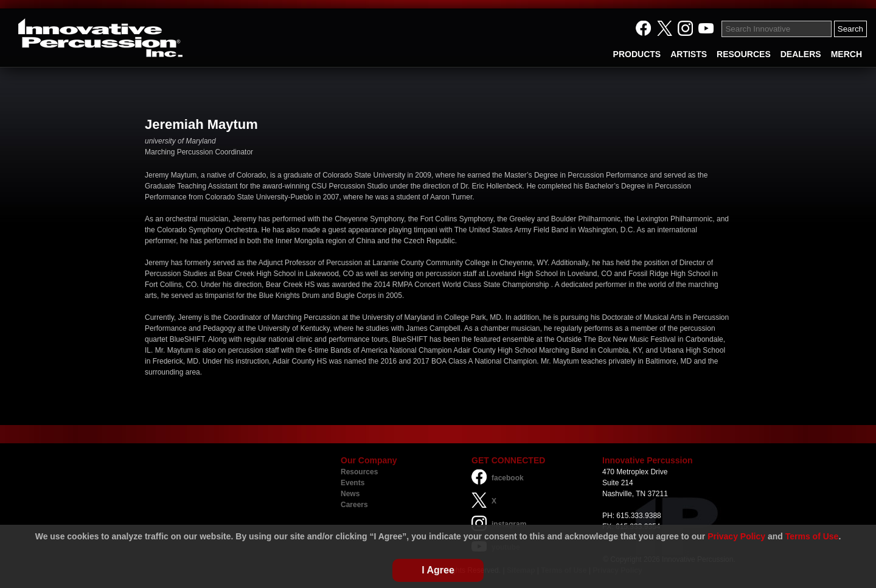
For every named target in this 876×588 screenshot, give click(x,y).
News (350, 494)
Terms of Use (812, 536)
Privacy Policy (736, 536)
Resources (359, 472)
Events (353, 483)
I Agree (438, 570)
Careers (354, 505)
